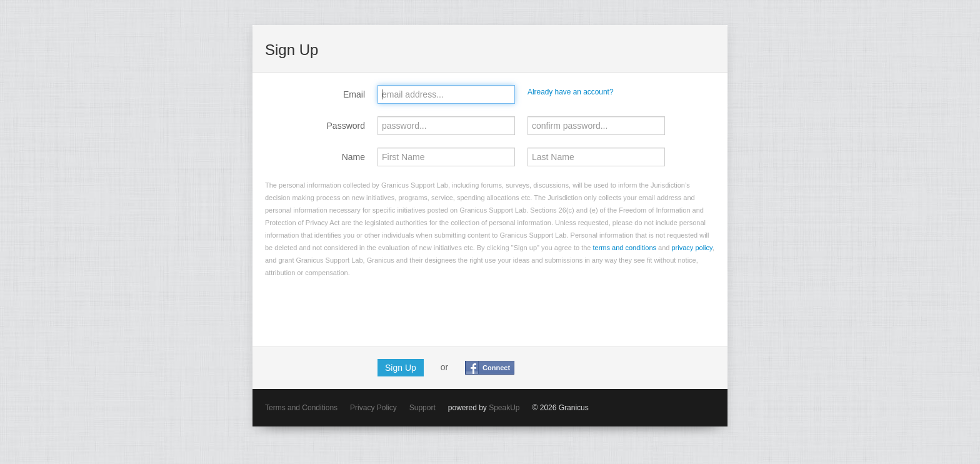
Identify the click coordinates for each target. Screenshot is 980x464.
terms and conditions (625, 248)
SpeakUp (504, 408)
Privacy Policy (373, 408)
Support (422, 408)
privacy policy (692, 248)
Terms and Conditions (301, 408)
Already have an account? (571, 92)
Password (346, 126)
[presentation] (360, 310)
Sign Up (401, 368)
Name (353, 157)
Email (354, 94)
